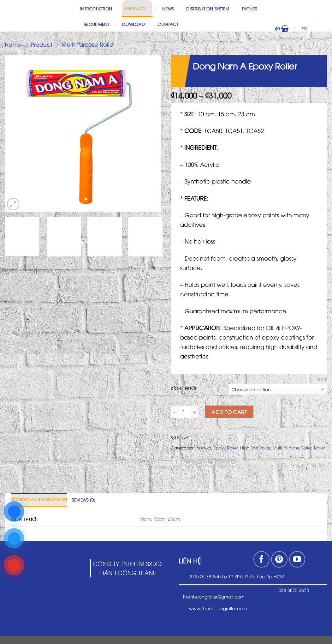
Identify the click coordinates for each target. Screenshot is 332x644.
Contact (168, 24)
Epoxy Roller (226, 448)
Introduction (96, 9)
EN (313, 28)
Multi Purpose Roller (88, 44)
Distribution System (208, 9)
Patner (250, 9)
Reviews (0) (84, 500)
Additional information (39, 499)
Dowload (133, 24)
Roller (320, 448)
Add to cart (229, 412)
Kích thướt (184, 388)
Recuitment (97, 24)
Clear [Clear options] (322, 379)
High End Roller (255, 448)
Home (13, 44)
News (168, 9)
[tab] (39, 500)
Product (137, 8)
